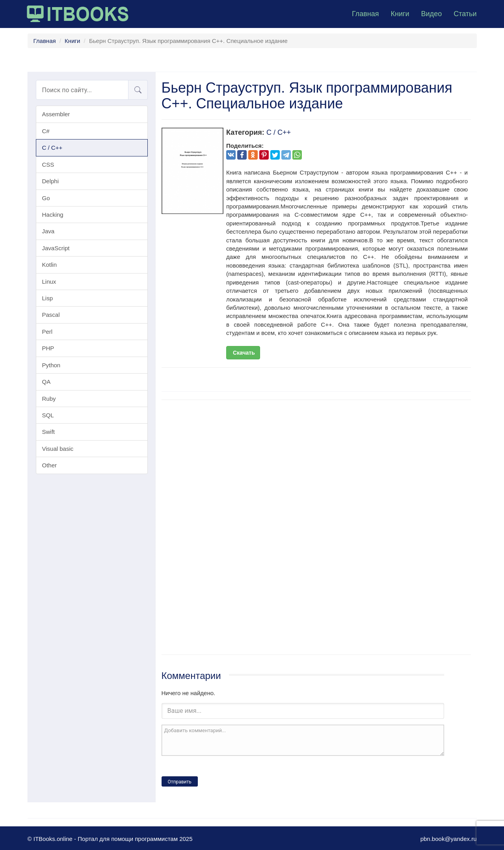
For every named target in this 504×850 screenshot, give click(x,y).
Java (48, 231)
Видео (432, 14)
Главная (365, 14)
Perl (47, 332)
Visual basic (58, 449)
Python (51, 365)
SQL (48, 415)
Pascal (51, 315)
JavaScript (56, 248)
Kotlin (50, 265)
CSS (48, 165)
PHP (48, 348)
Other (50, 465)
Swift (49, 432)
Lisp (48, 298)
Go (46, 198)
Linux (49, 282)
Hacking (53, 215)
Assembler (56, 114)
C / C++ (52, 148)
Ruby (49, 399)
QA (46, 382)
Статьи (465, 14)
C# (46, 131)
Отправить (180, 782)
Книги (400, 14)
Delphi (51, 181)
